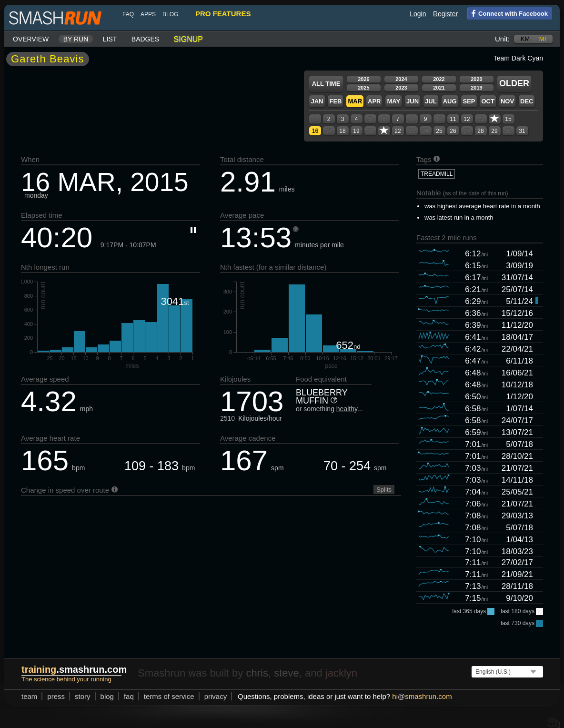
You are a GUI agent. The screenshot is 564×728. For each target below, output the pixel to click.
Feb (335, 101)
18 (342, 131)
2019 (476, 88)
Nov (507, 101)
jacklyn (341, 673)
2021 (439, 88)
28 (480, 131)
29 (494, 131)
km (525, 39)
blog (170, 14)
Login (418, 14)
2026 (363, 79)
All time (326, 84)
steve (287, 673)
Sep (469, 101)
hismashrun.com (422, 696)
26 (453, 131)
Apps (148, 14)
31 (522, 131)
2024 (401, 79)
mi (543, 39)
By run (76, 39)
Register (445, 14)
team (29, 696)
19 (356, 131)
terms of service (169, 696)
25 (439, 131)
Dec (527, 101)
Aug (450, 101)
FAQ (128, 14)
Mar (355, 101)
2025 (363, 88)
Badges (145, 39)
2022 (439, 79)
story (83, 696)
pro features (223, 14)
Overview (31, 39)
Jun (413, 101)
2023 (401, 88)
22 (398, 131)
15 (508, 119)
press (56, 696)
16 (315, 131)
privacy (216, 696)
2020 (476, 79)
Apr (374, 101)
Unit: (502, 39)
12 (467, 119)
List (110, 39)
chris (257, 673)
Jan (317, 101)
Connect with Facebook (508, 13)
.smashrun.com (74, 669)
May (393, 101)
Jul (431, 101)
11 (453, 119)
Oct (488, 101)
